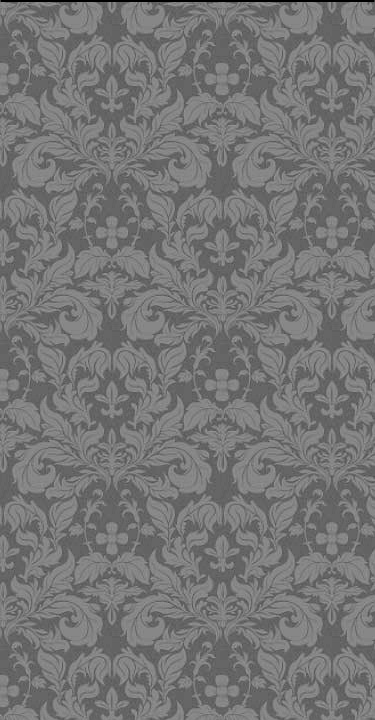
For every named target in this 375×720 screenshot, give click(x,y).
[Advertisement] (191, 145)
